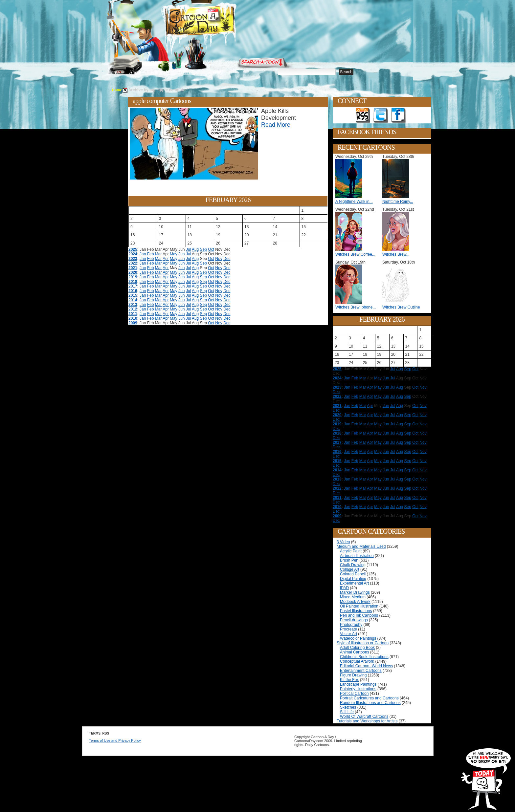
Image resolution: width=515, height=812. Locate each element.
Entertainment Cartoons (361, 671)
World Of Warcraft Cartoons (364, 716)
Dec (227, 259)
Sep (203, 249)
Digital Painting (353, 579)
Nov (219, 259)
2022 (133, 263)
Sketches (348, 707)
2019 (133, 277)
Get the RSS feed (363, 116)
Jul (188, 249)
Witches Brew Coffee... (355, 254)
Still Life (347, 712)
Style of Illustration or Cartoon (363, 643)
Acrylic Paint (351, 551)
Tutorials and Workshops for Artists (367, 721)
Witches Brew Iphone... (356, 307)
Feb (151, 254)
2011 (133, 314)
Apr (166, 259)
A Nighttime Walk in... (354, 202)
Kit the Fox (349, 680)
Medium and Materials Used (361, 546)
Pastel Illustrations (356, 611)
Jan (143, 254)
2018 (133, 282)
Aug (195, 249)
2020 (133, 272)
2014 (133, 300)
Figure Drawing (353, 675)
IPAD (344, 588)
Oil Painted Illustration (359, 606)
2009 (133, 323)
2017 (133, 286)
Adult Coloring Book (357, 648)
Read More (276, 125)
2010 (133, 318)
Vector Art (348, 634)
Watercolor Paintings (358, 638)
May (174, 254)
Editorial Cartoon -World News (366, 666)
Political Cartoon (354, 694)
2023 (133, 259)
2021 (133, 268)
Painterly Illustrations (358, 689)
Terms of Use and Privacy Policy (115, 740)
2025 (133, 249)
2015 (133, 295)
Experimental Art (354, 583)
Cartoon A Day (216, 22)
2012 (133, 309)
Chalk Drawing (353, 565)
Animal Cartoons (355, 652)
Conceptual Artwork (357, 661)
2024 (133, 254)
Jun (181, 254)
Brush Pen (349, 560)
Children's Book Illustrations (364, 657)
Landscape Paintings (358, 684)
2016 (133, 291)
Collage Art (350, 569)
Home (113, 72)
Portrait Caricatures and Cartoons (369, 698)
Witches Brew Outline (401, 307)
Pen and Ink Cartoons (359, 615)
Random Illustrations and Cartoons (370, 703)
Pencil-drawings (354, 620)
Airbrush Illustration (357, 556)
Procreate (348, 629)
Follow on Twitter (381, 116)
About (135, 72)
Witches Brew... (396, 254)
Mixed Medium (353, 597)
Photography (351, 625)
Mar (158, 254)
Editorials (160, 72)
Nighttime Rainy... (398, 202)
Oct (211, 249)
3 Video (343, 542)
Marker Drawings (355, 592)
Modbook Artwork (355, 602)
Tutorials (187, 72)
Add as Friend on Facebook (398, 116)
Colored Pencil (353, 574)
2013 (133, 305)
